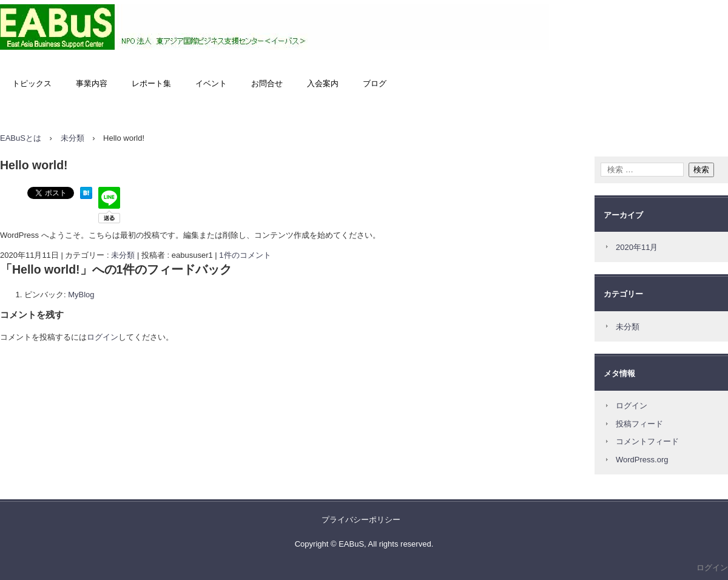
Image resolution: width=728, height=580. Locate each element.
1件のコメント (245, 255)
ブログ (375, 83)
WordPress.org (642, 460)
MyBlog (81, 295)
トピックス (32, 83)
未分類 (123, 255)
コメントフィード (647, 441)
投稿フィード (639, 424)
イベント (211, 83)
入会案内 (323, 83)
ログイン (103, 337)
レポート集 (151, 83)
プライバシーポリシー (361, 520)
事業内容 (92, 83)
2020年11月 (637, 247)
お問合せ (267, 83)
